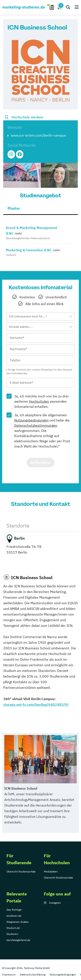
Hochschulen (39, 401)
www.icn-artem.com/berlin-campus (38, 135)
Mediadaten (51, 871)
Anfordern (40, 462)
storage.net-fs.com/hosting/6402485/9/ (36, 704)
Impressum (9, 974)
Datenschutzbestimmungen (36, 425)
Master (14, 208)
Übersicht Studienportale (21, 871)
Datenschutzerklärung (33, 974)
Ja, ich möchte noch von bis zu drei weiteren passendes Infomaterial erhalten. (41, 401)
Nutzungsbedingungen (31, 420)
